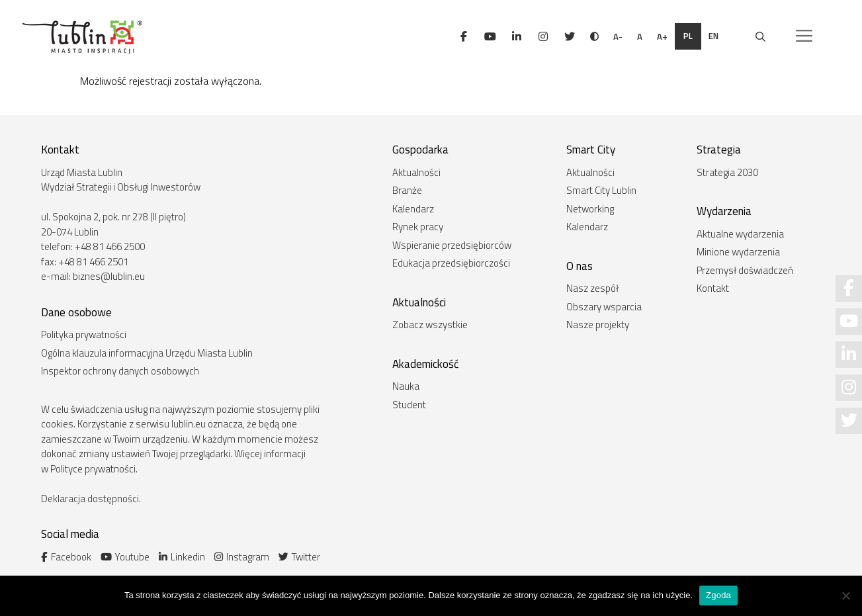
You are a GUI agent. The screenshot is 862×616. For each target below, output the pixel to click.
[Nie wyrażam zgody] (845, 595)
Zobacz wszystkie (430, 325)
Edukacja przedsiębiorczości (451, 263)
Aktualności (416, 172)
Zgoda (718, 595)
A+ (662, 36)
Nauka (406, 386)
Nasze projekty (598, 325)
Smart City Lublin (601, 190)
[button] (804, 37)
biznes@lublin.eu (109, 276)
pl (688, 36)
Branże (407, 190)
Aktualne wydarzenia (740, 234)
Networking (590, 209)
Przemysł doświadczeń (745, 270)
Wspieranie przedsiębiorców (452, 245)
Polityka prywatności (84, 334)
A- (618, 36)
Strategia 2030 (727, 172)
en (714, 36)
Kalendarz (413, 209)
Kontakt (713, 288)
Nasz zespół (592, 288)
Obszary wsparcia (604, 307)
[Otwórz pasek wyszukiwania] (760, 37)
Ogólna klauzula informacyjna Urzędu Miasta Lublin (147, 353)
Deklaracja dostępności (90, 499)
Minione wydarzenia (738, 252)
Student (409, 405)
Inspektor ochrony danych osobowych (120, 371)
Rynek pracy (418, 227)
